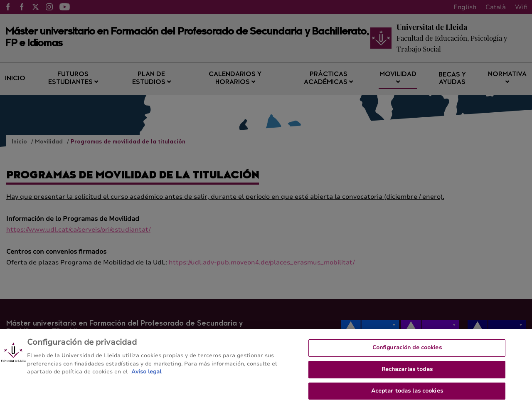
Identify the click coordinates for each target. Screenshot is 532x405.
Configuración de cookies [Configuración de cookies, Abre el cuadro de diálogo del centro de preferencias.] (407, 351)
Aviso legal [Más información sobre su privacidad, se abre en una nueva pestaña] (146, 375)
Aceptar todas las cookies (407, 394)
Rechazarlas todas (407, 372)
